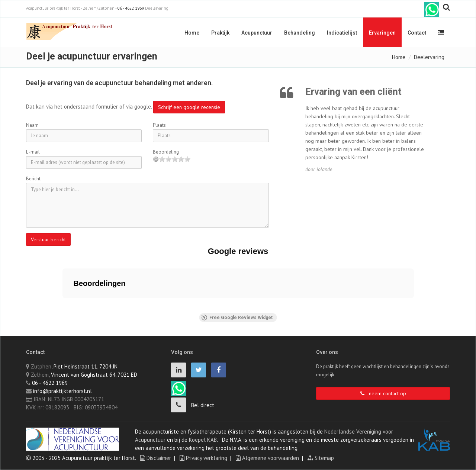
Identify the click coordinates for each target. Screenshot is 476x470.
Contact (417, 33)
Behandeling (300, 33)
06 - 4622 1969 (131, 8)
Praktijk (220, 33)
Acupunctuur (257, 33)
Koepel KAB (203, 440)
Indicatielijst (342, 33)
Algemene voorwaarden (267, 458)
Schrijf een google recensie (189, 107)
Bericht (33, 179)
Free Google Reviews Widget (237, 318)
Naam (32, 125)
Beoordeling (166, 152)
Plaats (159, 125)
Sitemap (321, 458)
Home (192, 33)
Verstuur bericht (48, 239)
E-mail (33, 152)
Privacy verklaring (203, 458)
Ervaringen (382, 33)
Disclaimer (156, 458)
